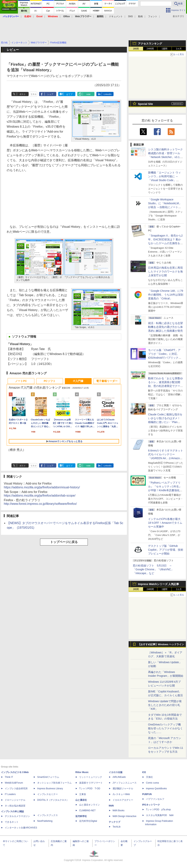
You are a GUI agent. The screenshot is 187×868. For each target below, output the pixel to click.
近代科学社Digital (88, 821)
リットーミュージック (91, 777)
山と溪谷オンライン (89, 805)
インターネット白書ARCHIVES (21, 828)
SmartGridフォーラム (48, 777)
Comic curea (152, 783)
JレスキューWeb (121, 794)
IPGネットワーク (151, 805)
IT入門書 (78, 381)
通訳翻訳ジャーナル (123, 789)
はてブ (69, 94)
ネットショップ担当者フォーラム (54, 783)
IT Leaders (10, 794)
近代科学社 (81, 816)
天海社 (149, 777)
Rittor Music (82, 772)
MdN (111, 806)
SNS (130, 16)
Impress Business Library (50, 789)
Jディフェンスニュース (125, 783)
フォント (153, 16)
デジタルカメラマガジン (17, 816)
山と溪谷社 (81, 800)
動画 (140, 16)
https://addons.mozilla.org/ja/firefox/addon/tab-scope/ (40, 496)
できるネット (12, 822)
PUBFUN (147, 794)
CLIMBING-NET (87, 810)
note (88, 94)
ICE (144, 772)
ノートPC (21, 381)
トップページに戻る (64, 542)
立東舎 (83, 794)
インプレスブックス (48, 815)
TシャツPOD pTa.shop (158, 810)
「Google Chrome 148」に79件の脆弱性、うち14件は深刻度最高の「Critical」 (166, 295)
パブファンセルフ (155, 799)
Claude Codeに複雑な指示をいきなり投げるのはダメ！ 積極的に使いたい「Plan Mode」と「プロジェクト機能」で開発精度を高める (165, 422)
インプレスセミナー (48, 794)
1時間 (136, 49)
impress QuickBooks (156, 789)
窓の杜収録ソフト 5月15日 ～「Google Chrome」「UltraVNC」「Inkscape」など (153, 569)
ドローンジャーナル (15, 800)
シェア (50, 94)
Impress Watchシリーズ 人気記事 (158, 584)
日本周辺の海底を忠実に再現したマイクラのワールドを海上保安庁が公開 (165, 272)
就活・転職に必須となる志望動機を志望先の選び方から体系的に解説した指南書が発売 (165, 327)
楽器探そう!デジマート (91, 783)
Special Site (145, 104)
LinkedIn (108, 94)
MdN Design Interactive (125, 816)
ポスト (23, 94)
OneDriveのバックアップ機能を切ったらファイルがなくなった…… (165, 728)
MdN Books (118, 810)
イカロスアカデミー (123, 800)
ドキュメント (116, 16)
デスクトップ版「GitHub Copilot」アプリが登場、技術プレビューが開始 (166, 550)
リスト (34, 94)
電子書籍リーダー (107, 381)
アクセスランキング (150, 44)
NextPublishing (45, 821)
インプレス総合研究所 (16, 789)
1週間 (165, 49)
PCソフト (50, 381)
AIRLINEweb (119, 777)
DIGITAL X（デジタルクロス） (53, 800)
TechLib (116, 827)
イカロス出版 (116, 772)
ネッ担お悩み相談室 (15, 806)
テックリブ (114, 822)
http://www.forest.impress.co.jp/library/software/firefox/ (40, 504)
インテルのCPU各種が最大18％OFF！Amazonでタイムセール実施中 (165, 523)
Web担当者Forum (14, 783)
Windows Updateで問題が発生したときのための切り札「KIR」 (165, 705)
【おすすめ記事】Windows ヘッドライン (161, 644)
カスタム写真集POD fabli (160, 815)
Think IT (9, 777)
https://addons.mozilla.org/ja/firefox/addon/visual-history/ (42, 487)
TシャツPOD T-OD (90, 789)
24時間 (150, 49)
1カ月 (179, 49)
